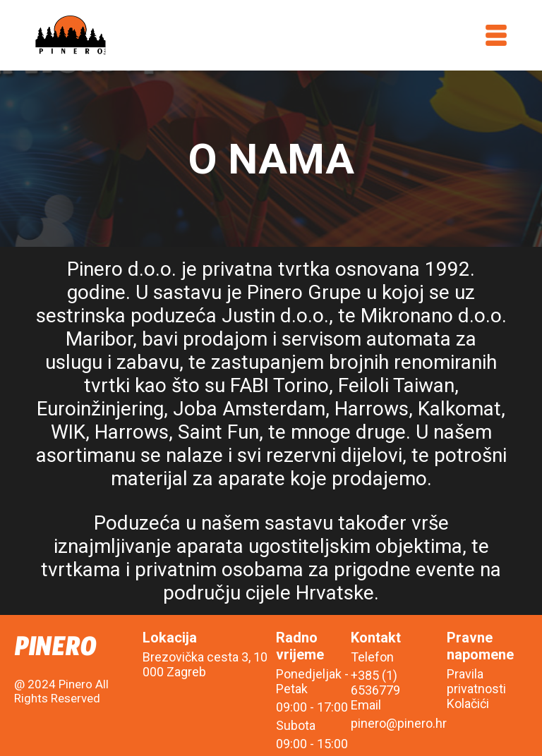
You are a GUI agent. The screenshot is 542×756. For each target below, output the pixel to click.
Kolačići (468, 703)
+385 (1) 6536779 (375, 683)
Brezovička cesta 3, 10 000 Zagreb (205, 664)
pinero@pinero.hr (399, 723)
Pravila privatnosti (476, 681)
